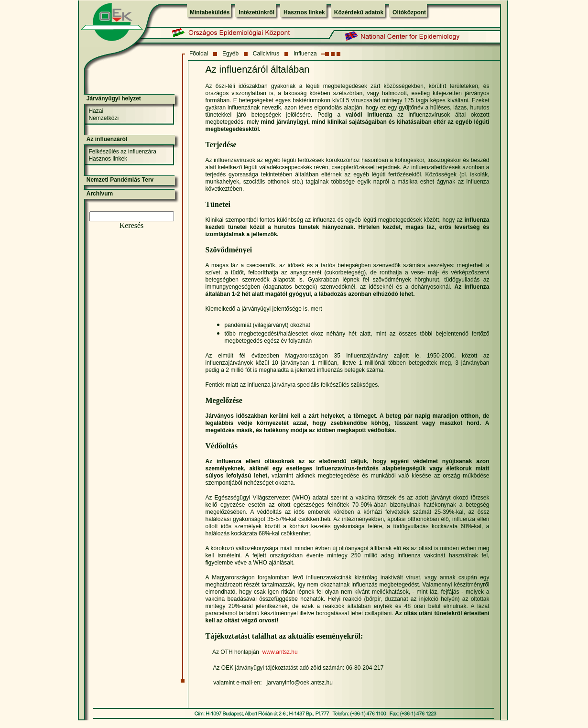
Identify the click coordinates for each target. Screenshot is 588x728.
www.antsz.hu (280, 652)
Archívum (100, 194)
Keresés (132, 225)
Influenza (305, 54)
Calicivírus (266, 54)
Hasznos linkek (304, 12)
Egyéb (230, 54)
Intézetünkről (256, 12)
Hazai (96, 111)
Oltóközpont (409, 12)
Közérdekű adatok (359, 12)
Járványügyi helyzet (114, 98)
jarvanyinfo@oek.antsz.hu (300, 683)
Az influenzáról (107, 139)
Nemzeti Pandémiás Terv (120, 180)
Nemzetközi (103, 118)
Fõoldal (199, 54)
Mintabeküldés (210, 12)
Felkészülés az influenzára (122, 152)
